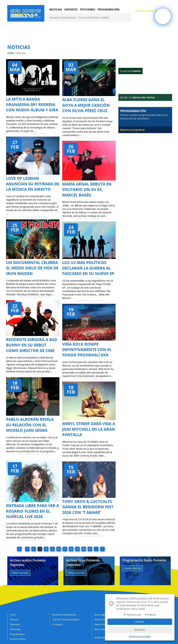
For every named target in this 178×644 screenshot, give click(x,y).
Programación (17, 634)
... (96, 549)
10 (84, 549)
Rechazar (140, 630)
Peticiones (15, 629)
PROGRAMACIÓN (109, 9)
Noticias (14, 619)
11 (90, 549)
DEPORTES (71, 9)
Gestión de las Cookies (140, 636)
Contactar (57, 624)
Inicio (11, 53)
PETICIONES (88, 9)
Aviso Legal (100, 615)
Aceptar (140, 622)
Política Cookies (102, 619)
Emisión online (18, 639)
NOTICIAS (56, 9)
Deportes (15, 624)
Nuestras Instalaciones (63, 17)
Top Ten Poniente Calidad (94, 17)
